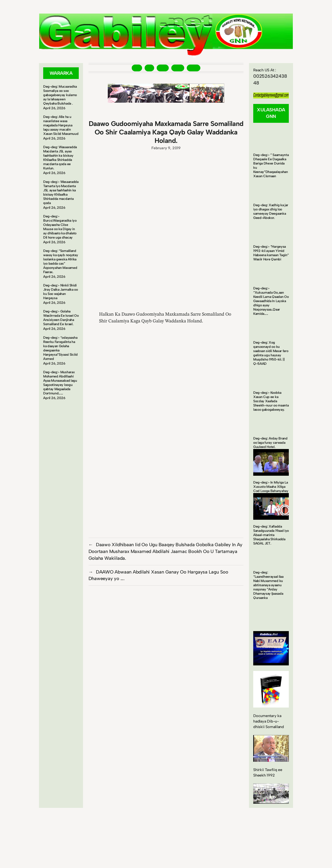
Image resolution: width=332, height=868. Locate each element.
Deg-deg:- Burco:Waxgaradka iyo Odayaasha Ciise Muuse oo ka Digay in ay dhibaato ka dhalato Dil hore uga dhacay (60, 227)
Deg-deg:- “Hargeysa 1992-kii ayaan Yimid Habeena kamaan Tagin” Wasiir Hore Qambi (271, 253)
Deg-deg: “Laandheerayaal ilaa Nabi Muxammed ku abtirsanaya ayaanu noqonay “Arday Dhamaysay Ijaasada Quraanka (268, 585)
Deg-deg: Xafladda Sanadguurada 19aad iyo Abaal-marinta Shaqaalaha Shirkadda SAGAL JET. (271, 535)
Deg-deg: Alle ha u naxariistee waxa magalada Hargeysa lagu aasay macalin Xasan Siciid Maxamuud (61, 125)
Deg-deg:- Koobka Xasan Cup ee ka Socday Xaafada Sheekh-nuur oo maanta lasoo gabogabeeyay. (271, 401)
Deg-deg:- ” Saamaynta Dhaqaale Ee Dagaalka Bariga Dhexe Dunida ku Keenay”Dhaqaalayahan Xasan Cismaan (271, 165)
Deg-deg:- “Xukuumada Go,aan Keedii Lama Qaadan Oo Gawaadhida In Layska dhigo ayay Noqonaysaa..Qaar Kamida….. (271, 301)
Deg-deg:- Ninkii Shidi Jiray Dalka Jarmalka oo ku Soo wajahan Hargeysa (61, 292)
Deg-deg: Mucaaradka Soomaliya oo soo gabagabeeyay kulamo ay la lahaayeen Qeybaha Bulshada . (60, 95)
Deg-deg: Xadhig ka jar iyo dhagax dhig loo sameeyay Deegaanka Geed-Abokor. (271, 211)
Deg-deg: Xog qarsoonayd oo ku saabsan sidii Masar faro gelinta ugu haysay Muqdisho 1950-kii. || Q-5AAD (271, 353)
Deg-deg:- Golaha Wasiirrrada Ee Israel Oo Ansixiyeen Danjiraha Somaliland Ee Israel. (61, 318)
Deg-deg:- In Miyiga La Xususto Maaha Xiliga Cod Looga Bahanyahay (271, 487)
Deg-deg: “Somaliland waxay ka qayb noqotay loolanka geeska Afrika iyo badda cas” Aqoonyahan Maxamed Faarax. (61, 261)
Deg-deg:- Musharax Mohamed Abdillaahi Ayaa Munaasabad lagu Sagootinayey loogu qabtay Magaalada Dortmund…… (60, 383)
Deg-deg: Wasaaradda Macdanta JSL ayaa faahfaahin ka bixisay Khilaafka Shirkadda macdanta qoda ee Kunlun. (60, 158)
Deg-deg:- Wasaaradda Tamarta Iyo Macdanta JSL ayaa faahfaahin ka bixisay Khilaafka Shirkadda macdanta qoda (61, 192)
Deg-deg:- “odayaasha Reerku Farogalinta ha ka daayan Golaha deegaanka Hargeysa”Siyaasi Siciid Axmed (60, 348)
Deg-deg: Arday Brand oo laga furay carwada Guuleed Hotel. (270, 443)
